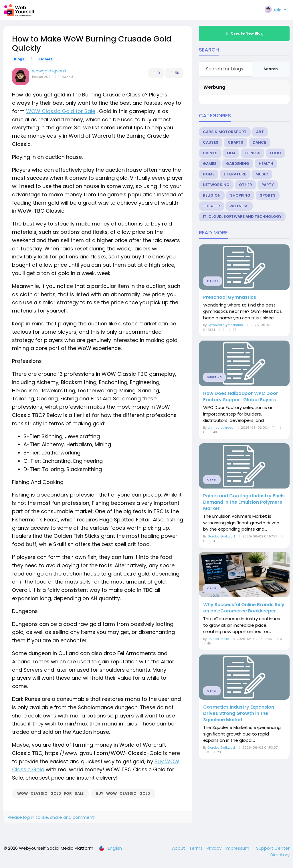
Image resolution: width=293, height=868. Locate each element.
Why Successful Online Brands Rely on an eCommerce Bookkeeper (244, 608)
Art (260, 132)
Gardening (238, 164)
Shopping (240, 195)
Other (246, 185)
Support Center (273, 848)
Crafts (235, 142)
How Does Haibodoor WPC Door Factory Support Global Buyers (241, 397)
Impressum (238, 848)
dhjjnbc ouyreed (220, 428)
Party (268, 185)
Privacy (215, 848)
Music (262, 174)
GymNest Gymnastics (225, 325)
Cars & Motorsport (225, 132)
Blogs (19, 59)
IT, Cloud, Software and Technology (242, 216)
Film (231, 153)
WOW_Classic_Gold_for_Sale (50, 793)
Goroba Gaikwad (221, 536)
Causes (211, 142)
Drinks (210, 153)
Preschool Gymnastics (230, 297)
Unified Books (218, 639)
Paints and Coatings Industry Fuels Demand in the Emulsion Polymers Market (244, 502)
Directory (280, 855)
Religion (212, 195)
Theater (211, 206)
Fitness (253, 153)
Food (275, 153)
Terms (196, 848)
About (179, 848)
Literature (235, 174)
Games (46, 59)
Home (209, 174)
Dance (259, 142)
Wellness (239, 206)
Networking (216, 185)
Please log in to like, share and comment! (52, 817)
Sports (268, 195)
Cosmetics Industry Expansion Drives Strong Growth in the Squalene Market (239, 713)
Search (271, 69)
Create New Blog (244, 33)
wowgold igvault (49, 71)
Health (266, 164)
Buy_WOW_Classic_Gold (123, 793)
